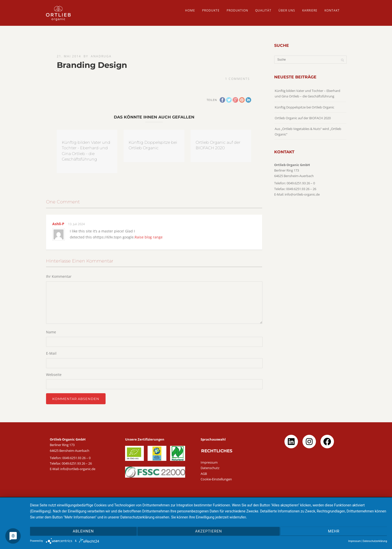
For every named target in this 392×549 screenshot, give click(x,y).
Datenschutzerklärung (375, 541)
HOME (190, 10)
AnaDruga (101, 56)
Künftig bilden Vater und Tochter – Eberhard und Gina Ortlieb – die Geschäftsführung (307, 93)
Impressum (209, 462)
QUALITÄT (263, 10)
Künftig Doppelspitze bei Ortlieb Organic (304, 107)
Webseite (54, 375)
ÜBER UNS (287, 10)
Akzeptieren (209, 531)
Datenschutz (210, 468)
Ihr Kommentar (59, 276)
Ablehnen (83, 531)
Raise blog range (149, 237)
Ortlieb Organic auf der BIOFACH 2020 (303, 118)
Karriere (310, 10)
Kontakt (332, 10)
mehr (334, 531)
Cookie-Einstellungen (216, 479)
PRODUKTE (211, 10)
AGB (204, 474)
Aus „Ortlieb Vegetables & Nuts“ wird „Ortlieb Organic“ (308, 131)
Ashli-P (58, 224)
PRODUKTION (237, 10)
